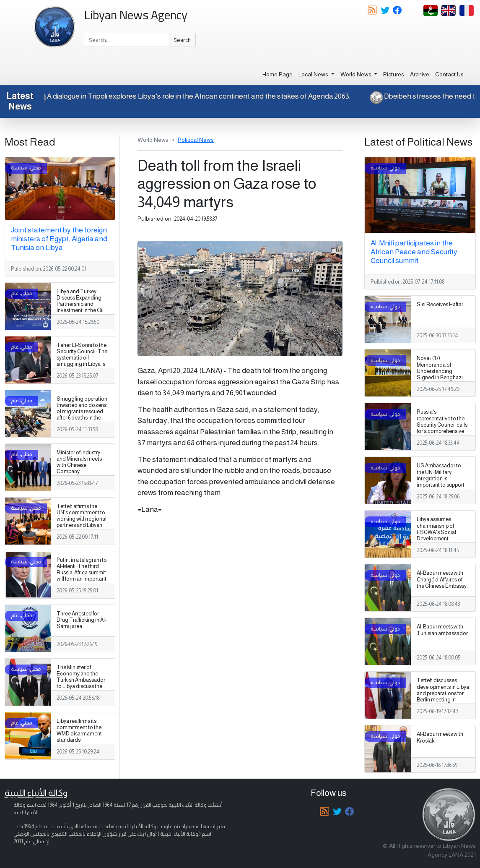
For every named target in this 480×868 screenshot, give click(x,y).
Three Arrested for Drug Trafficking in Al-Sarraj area (82, 620)
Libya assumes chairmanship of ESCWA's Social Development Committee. (436, 532)
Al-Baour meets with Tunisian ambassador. (443, 630)
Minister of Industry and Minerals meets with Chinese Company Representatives (79, 465)
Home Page (278, 74)
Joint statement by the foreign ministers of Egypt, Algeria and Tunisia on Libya (59, 239)
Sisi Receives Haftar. (441, 305)
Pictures (394, 74)
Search (182, 40)
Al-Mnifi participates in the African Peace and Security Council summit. (414, 252)
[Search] (126, 40)
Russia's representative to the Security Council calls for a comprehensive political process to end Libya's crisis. (442, 428)
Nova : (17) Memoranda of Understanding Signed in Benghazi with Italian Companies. (440, 374)
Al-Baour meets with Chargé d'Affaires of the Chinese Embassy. (442, 579)
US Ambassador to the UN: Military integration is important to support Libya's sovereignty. (441, 478)
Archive (420, 74)
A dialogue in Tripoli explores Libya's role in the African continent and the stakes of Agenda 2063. (194, 96)
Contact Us (449, 74)
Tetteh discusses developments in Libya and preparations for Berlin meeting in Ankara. (443, 693)
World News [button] (357, 74)
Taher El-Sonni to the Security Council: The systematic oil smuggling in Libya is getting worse (82, 358)
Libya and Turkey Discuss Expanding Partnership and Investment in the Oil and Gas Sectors (80, 304)
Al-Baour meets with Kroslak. (440, 737)
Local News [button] (314, 74)
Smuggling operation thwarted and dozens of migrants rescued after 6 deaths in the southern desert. (82, 412)
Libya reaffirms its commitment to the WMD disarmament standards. (79, 731)
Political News (196, 140)
